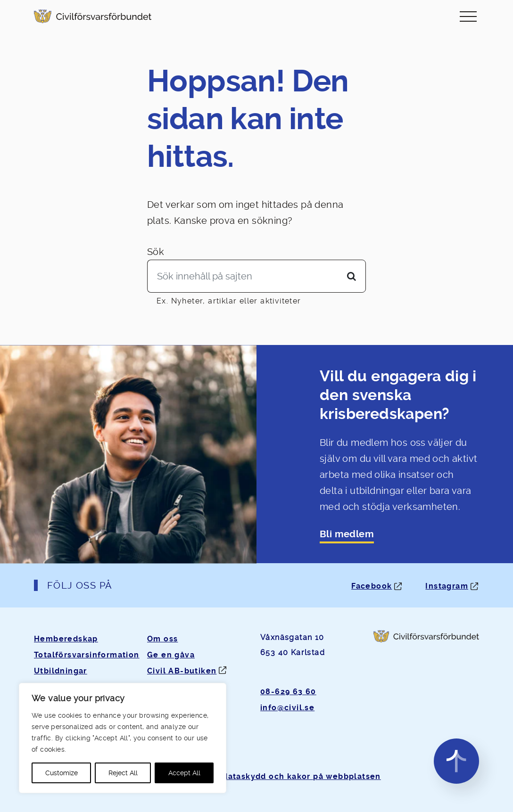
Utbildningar (61, 671)
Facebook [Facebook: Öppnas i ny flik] (372, 586)
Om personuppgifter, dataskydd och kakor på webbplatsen (256, 776)
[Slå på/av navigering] (468, 16)
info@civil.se (287, 708)
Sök (156, 252)
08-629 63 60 (288, 692)
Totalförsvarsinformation (87, 655)
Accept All (184, 773)
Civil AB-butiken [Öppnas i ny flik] (182, 671)
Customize (62, 773)
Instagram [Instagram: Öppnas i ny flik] (447, 586)
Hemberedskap (66, 639)
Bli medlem (347, 534)
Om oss (162, 639)
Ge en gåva (171, 655)
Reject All (123, 773)
